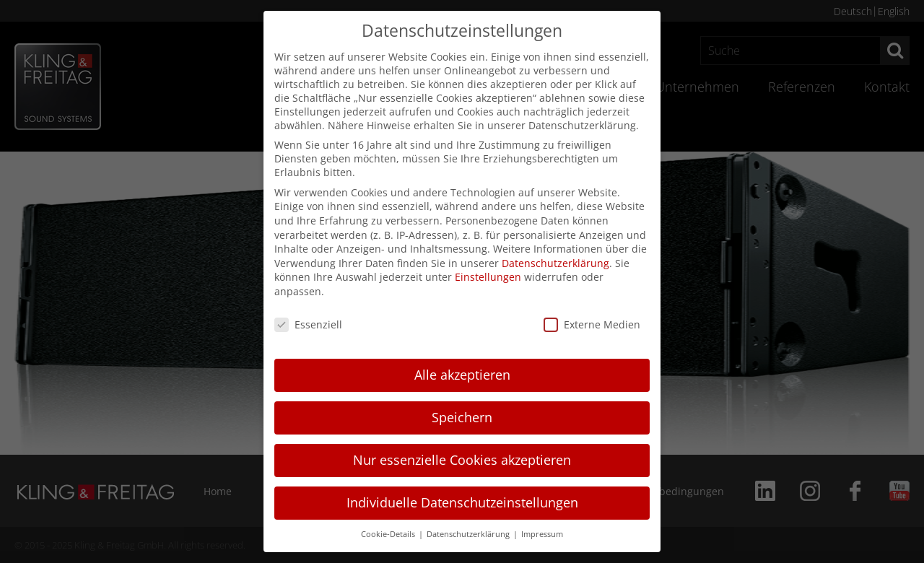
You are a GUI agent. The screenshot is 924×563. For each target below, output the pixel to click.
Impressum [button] (542, 534)
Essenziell (308, 324)
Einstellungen (488, 277)
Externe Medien (592, 324)
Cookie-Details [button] (389, 534)
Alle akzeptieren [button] (462, 375)
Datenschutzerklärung (555, 263)
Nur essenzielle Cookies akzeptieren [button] (462, 460)
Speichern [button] (462, 417)
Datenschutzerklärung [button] (469, 534)
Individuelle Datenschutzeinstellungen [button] (462, 502)
